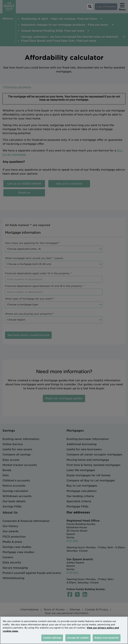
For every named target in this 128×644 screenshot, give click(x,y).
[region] (64, 630)
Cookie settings (52, 638)
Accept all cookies (78, 638)
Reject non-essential (107, 638)
